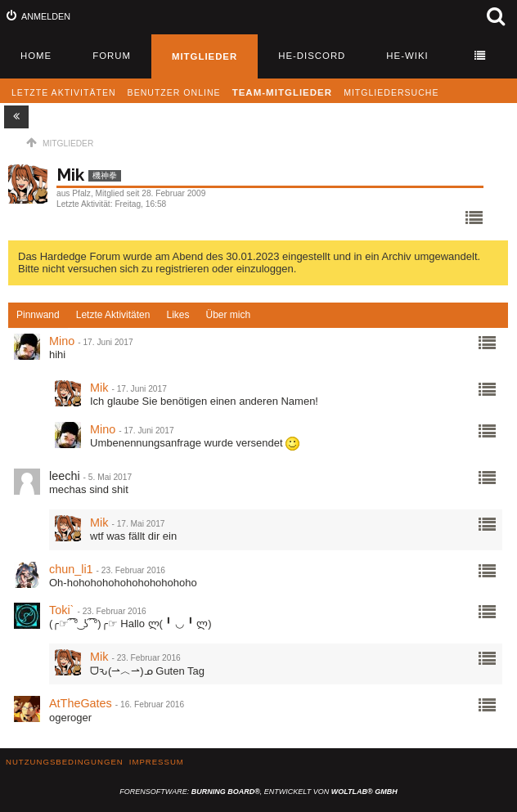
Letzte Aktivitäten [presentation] (113, 315)
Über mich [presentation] (228, 315)
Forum (112, 56)
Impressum (157, 762)
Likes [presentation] (178, 315)
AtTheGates (81, 703)
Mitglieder (205, 56)
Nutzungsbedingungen (65, 762)
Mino (62, 341)
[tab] (38, 316)
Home (36, 56)
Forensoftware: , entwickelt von (258, 792)
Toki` (61, 610)
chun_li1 (71, 569)
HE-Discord (312, 56)
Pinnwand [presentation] (38, 315)
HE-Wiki (407, 56)
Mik (99, 388)
